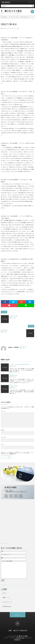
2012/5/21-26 (13, 386)
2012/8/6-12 (4, 330)
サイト (3, 444)
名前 (3, 430)
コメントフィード (7, 602)
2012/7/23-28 (13, 316)
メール (3, 437)
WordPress (17, 640)
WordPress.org (7, 606)
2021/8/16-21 (13, 375)
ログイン (5, 593)
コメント (3, 411)
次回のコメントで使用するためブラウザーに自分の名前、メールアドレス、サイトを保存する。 (17, 453)
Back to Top (18, 615)
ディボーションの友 (14, 28)
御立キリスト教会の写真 (20, 630)
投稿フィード (6, 598)
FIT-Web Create (20, 638)
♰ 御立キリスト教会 (11, 11)
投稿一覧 (22, 347)
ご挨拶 (10, 630)
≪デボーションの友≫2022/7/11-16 (19, 364)
